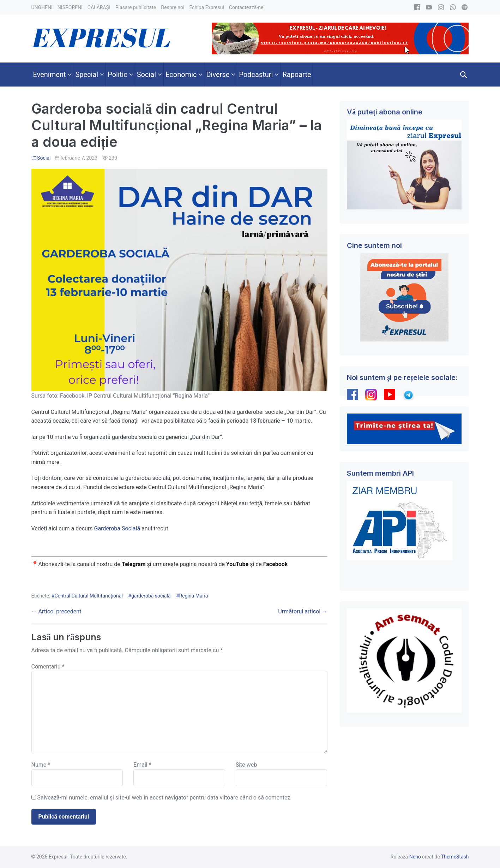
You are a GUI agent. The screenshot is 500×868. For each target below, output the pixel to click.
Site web (246, 765)
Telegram (134, 564)
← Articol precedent (56, 611)
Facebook (276, 564)
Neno (415, 857)
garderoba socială (151, 596)
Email (142, 765)
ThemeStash (455, 857)
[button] (464, 75)
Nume (41, 765)
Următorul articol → (303, 611)
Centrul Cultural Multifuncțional (88, 596)
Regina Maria (194, 596)
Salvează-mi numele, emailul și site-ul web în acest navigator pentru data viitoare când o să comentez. (164, 798)
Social (44, 158)
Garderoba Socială (117, 528)
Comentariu (48, 667)
